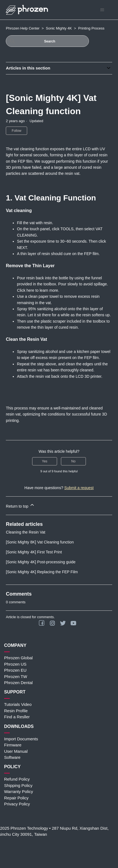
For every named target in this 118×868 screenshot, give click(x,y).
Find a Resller (17, 717)
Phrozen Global (18, 658)
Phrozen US (15, 664)
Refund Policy (17, 779)
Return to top (20, 505)
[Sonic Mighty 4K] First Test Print (34, 552)
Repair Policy (16, 798)
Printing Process (91, 28)
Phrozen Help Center (23, 28)
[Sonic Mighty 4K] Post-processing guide (41, 562)
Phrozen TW (16, 677)
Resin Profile (16, 711)
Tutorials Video (18, 704)
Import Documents (21, 739)
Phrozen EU (15, 670)
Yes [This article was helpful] (45, 461)
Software (12, 757)
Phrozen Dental (18, 683)
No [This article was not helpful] (73, 461)
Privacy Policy (17, 804)
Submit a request (79, 488)
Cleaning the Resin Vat (25, 532)
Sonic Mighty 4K (59, 28)
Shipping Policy (18, 785)
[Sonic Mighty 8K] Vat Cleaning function (40, 542)
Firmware (13, 745)
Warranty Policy (19, 791)
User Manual (16, 751)
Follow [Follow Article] (16, 131)
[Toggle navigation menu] (102, 10)
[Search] (47, 41)
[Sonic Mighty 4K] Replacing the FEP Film (42, 572)
